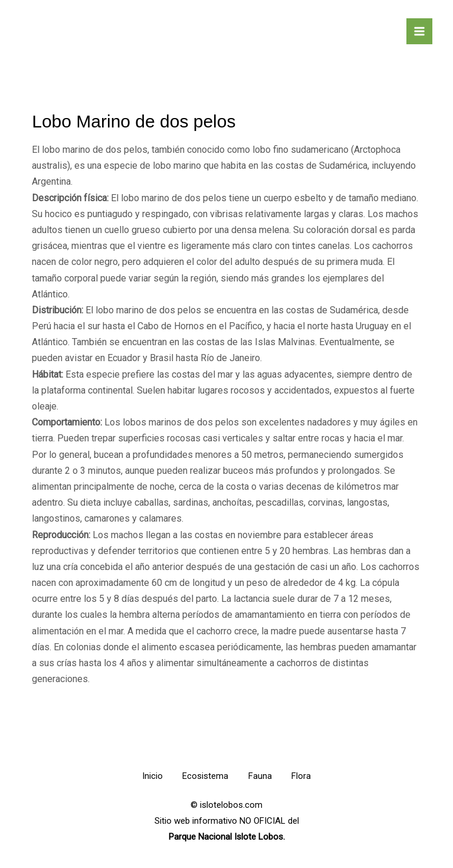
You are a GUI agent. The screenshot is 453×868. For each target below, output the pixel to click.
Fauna (262, 776)
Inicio (147, 776)
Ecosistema (203, 776)
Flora (307, 776)
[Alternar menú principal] (419, 31)
